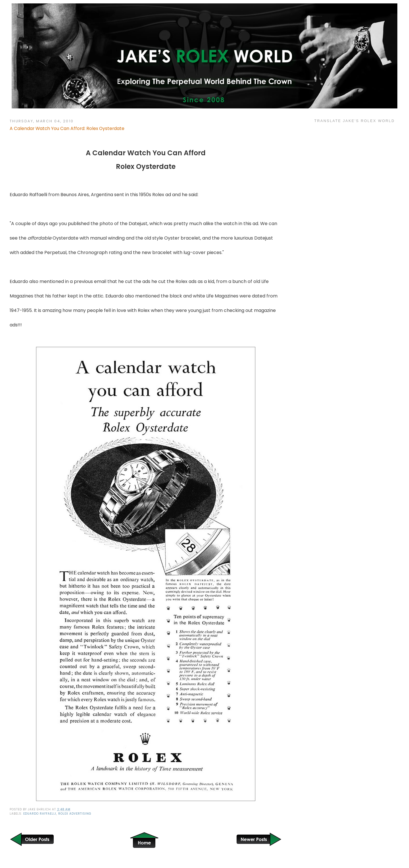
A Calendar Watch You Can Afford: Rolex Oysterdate (67, 128)
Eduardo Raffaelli (40, 814)
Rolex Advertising (75, 814)
